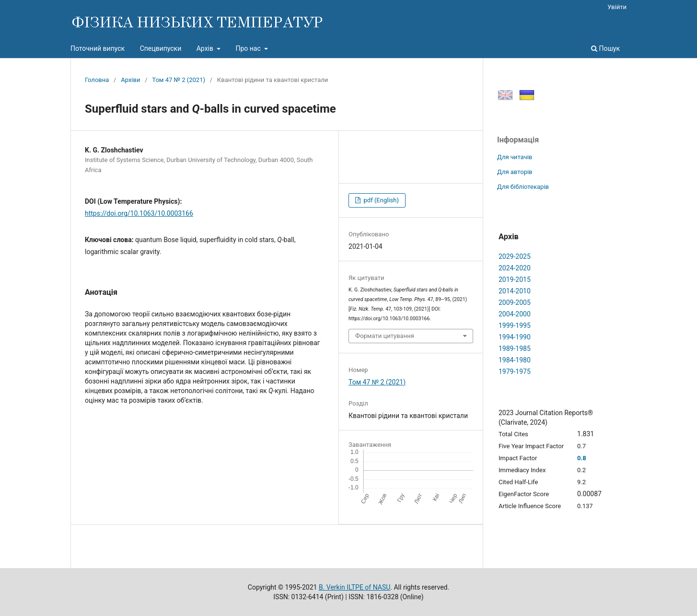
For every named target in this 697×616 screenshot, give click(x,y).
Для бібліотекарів (523, 187)
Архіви (130, 80)
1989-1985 (515, 349)
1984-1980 (515, 360)
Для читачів (515, 157)
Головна (97, 80)
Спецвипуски (161, 48)
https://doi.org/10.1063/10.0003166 (139, 213)
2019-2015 (515, 279)
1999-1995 (515, 325)
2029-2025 (515, 256)
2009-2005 (515, 302)
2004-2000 (515, 314)
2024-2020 (515, 268)
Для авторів (515, 172)
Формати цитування (385, 336)
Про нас (249, 48)
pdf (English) (380, 200)
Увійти (617, 7)
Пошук (605, 48)
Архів (206, 48)
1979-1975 (515, 372)
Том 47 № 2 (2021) (179, 80)
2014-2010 (515, 291)
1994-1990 (515, 337)
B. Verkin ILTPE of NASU (354, 587)
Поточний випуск (98, 48)
